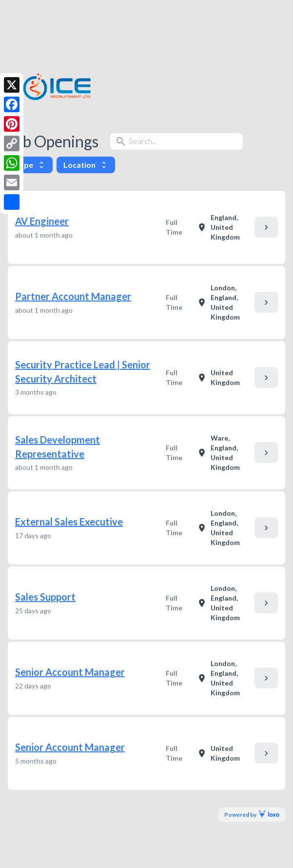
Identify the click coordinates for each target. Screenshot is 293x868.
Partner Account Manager (73, 296)
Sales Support (45, 597)
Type (30, 165)
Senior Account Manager (70, 672)
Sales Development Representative (58, 447)
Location (86, 165)
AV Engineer (42, 221)
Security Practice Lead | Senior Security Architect (83, 372)
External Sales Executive (69, 522)
